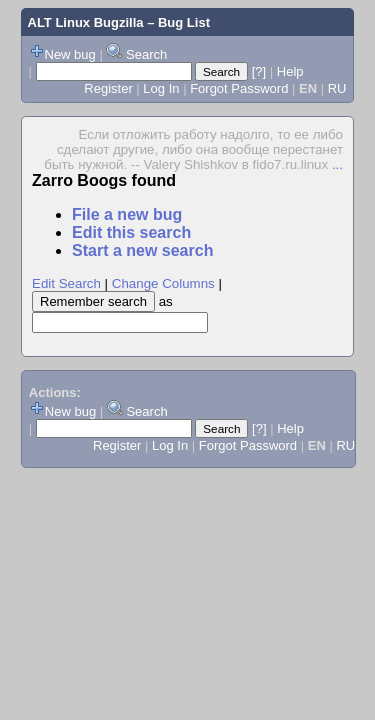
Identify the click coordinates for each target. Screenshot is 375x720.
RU (337, 88)
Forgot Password (239, 88)
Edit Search (66, 283)
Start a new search (142, 250)
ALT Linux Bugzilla (86, 22)
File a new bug (127, 214)
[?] (259, 71)
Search (146, 54)
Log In (161, 88)
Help (290, 71)
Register (108, 88)
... (337, 164)
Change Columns (163, 283)
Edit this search (131, 232)
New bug (70, 54)
